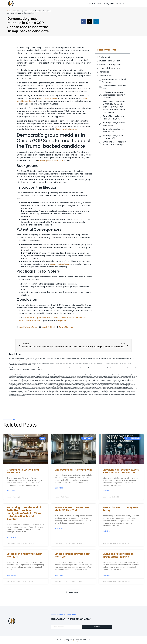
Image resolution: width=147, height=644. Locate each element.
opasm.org (128, 392)
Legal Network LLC (82, 639)
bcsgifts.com (36, 382)
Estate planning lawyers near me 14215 (114, 137)
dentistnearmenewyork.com (22, 386)
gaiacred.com (52, 390)
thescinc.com (68, 376)
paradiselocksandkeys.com (98, 387)
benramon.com (40, 393)
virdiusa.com (55, 380)
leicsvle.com (53, 393)
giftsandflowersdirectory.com (129, 385)
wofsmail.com (21, 383)
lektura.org (18, 379)
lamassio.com (12, 393)
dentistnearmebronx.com (15, 380)
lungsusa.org (57, 392)
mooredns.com (12, 386)
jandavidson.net (13, 394)
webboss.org (49, 380)
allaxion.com (125, 380)
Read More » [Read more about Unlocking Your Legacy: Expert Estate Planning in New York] (107, 491)
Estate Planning (66, 327)
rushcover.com (81, 375)
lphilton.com (130, 380)
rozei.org (63, 378)
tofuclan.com (89, 390)
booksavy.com (79, 383)
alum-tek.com (100, 379)
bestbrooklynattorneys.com (70, 382)
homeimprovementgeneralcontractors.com (76, 390)
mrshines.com (79, 382)
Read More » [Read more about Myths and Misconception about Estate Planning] (107, 575)
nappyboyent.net (20, 394)
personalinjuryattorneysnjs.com (39, 385)
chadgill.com (42, 375)
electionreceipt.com (115, 392)
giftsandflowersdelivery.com (26, 375)
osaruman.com (12, 382)
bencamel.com (76, 389)
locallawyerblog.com (72, 379)
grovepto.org (76, 394)
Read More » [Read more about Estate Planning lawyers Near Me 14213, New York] (59, 529)
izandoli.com (47, 393)
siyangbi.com (34, 390)
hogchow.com (132, 375)
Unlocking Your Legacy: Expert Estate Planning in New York (114, 95)
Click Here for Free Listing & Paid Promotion (106, 4)
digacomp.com (25, 378)
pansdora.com (44, 392)
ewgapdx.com (62, 383)
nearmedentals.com (20, 389)
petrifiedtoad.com (120, 378)
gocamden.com (30, 380)
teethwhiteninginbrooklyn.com (44, 387)
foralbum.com (65, 386)
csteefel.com (119, 375)
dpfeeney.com (12, 389)
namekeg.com (12, 378)
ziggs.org (31, 394)
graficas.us (113, 375)
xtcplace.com (101, 393)
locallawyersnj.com (93, 379)
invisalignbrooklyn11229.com (131, 389)
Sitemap (66, 641)
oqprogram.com (126, 375)
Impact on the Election (110, 61)
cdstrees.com (132, 394)
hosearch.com (88, 389)
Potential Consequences (110, 65)
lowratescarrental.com (124, 382)
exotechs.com (27, 376)
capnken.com (36, 375)
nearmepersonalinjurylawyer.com (17, 376)
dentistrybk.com (84, 386)
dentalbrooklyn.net (13, 383)
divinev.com (78, 380)
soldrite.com (100, 390)
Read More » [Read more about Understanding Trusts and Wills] (59, 488)
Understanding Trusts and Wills (114, 87)
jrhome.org (71, 393)
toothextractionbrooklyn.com (16, 390)
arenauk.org (86, 378)
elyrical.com (32, 378)
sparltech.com (22, 396)
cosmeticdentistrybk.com (48, 376)
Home (9, 11)
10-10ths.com (87, 375)
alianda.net (17, 375)
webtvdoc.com (80, 378)
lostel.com (11, 396)
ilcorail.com (102, 386)
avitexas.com (94, 383)
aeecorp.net (12, 375)
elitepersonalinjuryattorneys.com (113, 386)
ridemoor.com (128, 383)
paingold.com (106, 394)
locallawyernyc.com (42, 389)
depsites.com (122, 392)
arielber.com (91, 386)
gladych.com (113, 378)
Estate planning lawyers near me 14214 (114, 130)
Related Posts (106, 76)
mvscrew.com (50, 379)
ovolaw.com (89, 392)
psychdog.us (59, 386)
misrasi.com (85, 379)
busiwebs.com (59, 393)
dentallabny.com (20, 387)
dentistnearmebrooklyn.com (126, 386)
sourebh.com (127, 378)
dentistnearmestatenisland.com (51, 382)
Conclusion (104, 72)
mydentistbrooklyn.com (80, 387)
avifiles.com (57, 389)
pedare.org (75, 375)
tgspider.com (12, 379)
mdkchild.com (48, 375)
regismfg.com (69, 389)
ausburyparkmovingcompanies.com (124, 387)
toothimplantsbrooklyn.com (61, 385)
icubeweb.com (50, 389)
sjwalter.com (133, 382)
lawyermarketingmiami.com (87, 380)
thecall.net (24, 382)
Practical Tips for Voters (111, 68)
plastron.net (41, 382)
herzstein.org (68, 378)
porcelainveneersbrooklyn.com (84, 376)
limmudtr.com (51, 392)
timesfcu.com (100, 385)
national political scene (60, 264)
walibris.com (28, 392)
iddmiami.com (125, 394)
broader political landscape (51, 160)
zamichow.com (51, 378)
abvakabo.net (93, 375)
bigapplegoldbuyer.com (61, 390)
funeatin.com (95, 390)
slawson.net (33, 376)
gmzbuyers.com (48, 383)
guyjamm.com (94, 376)
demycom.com (24, 379)
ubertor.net (106, 379)
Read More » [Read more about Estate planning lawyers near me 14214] (11, 575)
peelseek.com (129, 393)
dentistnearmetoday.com (59, 376)
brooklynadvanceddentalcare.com (17, 385)
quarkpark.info (99, 394)
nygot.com (26, 394)
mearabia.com (81, 385)
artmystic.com (88, 394)
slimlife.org (101, 378)
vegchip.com (61, 375)
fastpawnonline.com (50, 385)
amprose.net (37, 380)
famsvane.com (12, 387)
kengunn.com (39, 376)
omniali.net (91, 378)
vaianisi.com (113, 385)
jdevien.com (73, 383)
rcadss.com (133, 392)
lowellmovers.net (57, 379)
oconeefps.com (54, 375)
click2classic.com (105, 389)
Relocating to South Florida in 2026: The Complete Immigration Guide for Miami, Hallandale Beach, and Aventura (115, 107)
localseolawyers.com (109, 382)
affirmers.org (77, 393)
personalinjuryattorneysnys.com (23, 393)
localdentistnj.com (68, 375)
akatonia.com (97, 386)
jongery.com (117, 376)
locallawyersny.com (27, 390)
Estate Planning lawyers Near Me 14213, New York (114, 117)
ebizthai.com (100, 383)
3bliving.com (53, 386)
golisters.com (63, 392)
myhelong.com (119, 390)
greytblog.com (83, 392)
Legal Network (80, 641)
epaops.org (113, 393)
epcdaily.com (94, 385)
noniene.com (74, 378)
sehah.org (96, 393)
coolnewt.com (65, 393)
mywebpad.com (43, 379)
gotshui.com (64, 379)
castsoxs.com (115, 383)
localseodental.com (108, 383)
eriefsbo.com (40, 390)
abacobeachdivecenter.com (41, 378)
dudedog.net (111, 376)
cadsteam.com (55, 383)
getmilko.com (113, 390)
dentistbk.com (63, 389)
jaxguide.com (19, 382)
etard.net (33, 392)
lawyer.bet (62, 320)
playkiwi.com (82, 389)
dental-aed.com (112, 379)
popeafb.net (61, 382)
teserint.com (46, 390)
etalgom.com (41, 383)
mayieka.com (129, 376)
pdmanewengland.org (52, 394)
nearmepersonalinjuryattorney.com (17, 392)
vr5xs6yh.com (122, 383)
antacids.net (37, 379)
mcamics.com (43, 380)
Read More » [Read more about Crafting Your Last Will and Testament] (11, 491)
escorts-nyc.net (28, 385)
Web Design (72, 641)
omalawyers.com (34, 383)
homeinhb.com (28, 389)
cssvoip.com (30, 382)
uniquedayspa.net (37, 394)
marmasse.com (118, 394)
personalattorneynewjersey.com (103, 375)
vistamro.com (44, 394)
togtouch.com (87, 385)
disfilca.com (82, 394)
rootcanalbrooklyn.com (72, 385)
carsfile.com (107, 387)
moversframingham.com (69, 387)
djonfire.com (107, 393)
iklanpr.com (106, 376)
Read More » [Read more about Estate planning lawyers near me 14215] (59, 575)
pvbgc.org (82, 393)
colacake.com (88, 387)
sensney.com (74, 376)
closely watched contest (66, 129)
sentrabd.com (107, 378)
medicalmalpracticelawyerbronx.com (66, 380)
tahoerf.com (135, 376)
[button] (83, 21)
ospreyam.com (31, 379)
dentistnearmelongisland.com (57, 387)
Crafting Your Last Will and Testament (114, 81)
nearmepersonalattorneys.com (30, 387)
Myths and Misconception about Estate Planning (114, 143)
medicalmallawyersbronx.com (115, 380)
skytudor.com (19, 378)
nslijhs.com (132, 378)
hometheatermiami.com (121, 393)
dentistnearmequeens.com (98, 382)
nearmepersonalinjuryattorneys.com (117, 389)
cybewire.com (119, 385)
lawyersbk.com (107, 385)
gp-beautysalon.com (33, 386)
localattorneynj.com (89, 393)
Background (104, 57)
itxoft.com (16, 396)
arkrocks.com (38, 392)
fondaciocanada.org (96, 389)
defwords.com (24, 380)
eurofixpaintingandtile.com (74, 386)
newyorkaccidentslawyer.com (73, 392)
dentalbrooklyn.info (87, 383)
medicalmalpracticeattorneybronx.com (125, 379)
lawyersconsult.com (69, 394)
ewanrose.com (61, 394)
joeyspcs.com (34, 389)
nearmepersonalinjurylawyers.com (101, 380)
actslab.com (100, 376)
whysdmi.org (116, 382)
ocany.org (94, 394)
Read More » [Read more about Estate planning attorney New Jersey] (107, 531)
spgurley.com (27, 383)
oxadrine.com (41, 386)
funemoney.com (33, 393)
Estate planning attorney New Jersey (114, 124)
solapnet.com (113, 387)
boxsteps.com (47, 386)
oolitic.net (96, 378)
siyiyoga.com (106, 390)
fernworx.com (57, 378)
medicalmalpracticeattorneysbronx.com (101, 392)
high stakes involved (48, 98)
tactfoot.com (112, 394)
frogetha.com (123, 376)
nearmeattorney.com (87, 382)
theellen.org (68, 383)
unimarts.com (80, 379)
